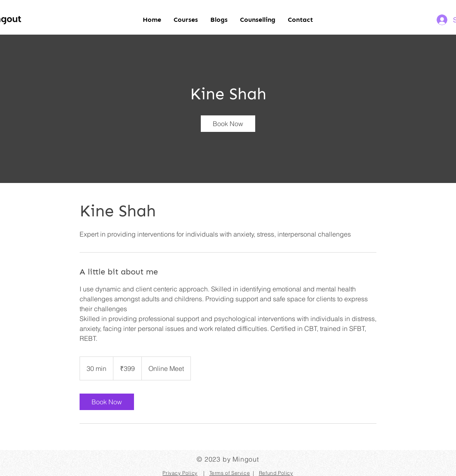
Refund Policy (276, 473)
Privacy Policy (180, 473)
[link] (228, 124)
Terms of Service (230, 473)
